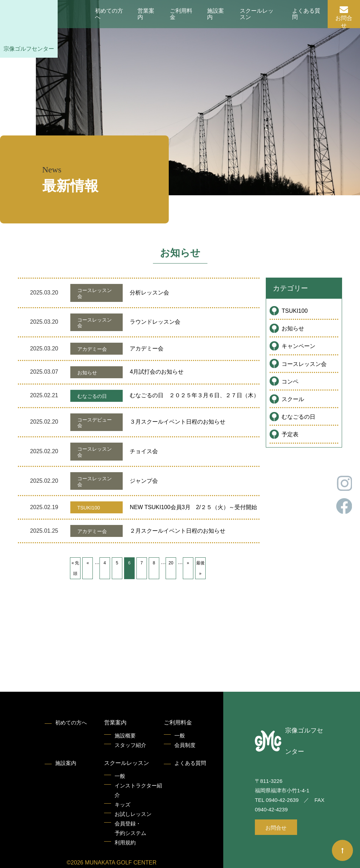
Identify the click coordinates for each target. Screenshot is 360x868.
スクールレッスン (257, 14)
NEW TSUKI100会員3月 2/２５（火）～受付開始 (193, 507)
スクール (293, 399)
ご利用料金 (181, 14)
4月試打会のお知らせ (157, 372)
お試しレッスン (133, 814)
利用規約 (125, 842)
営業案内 (146, 14)
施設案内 (216, 14)
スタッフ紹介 (130, 745)
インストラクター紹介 (138, 790)
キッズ (123, 804)
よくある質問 (306, 14)
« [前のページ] (88, 563)
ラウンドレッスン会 (155, 322)
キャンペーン (298, 346)
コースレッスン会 (304, 364)
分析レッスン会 (149, 293)
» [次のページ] (188, 563)
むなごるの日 (298, 417)
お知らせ (293, 328)
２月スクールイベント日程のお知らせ (178, 531)
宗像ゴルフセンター (29, 49)
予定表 (290, 434)
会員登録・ (130, 829)
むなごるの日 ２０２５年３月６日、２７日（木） (194, 395)
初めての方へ (109, 14)
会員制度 (185, 745)
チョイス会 (144, 451)
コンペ (290, 382)
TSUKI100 (295, 311)
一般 (180, 736)
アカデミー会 (147, 349)
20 (171, 563)
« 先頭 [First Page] (75, 568)
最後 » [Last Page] (200, 568)
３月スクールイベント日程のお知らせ (178, 422)
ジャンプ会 (144, 481)
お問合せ (344, 22)
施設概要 (125, 736)
